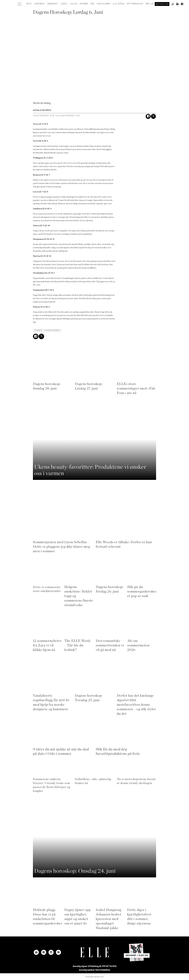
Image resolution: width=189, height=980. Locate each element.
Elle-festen (119, 4)
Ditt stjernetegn (135, 4)
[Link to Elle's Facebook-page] (44, 955)
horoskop (38, 333)
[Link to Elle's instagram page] (36, 955)
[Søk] (173, 4)
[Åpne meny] (20, 4)
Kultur (74, 4)
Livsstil (64, 4)
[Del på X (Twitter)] (153, 119)
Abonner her (162, 4)
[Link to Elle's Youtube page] (51, 955)
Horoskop (40, 4)
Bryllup (150, 4)
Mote (29, 4)
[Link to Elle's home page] (94, 955)
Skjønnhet (53, 4)
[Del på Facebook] (148, 119)
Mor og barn (104, 4)
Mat (92, 4)
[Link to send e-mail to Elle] (58, 955)
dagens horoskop (53, 333)
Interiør (84, 4)
